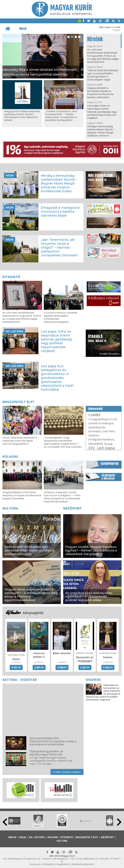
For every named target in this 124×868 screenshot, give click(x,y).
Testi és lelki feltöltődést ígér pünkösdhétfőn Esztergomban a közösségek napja (103, 75)
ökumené (96, 444)
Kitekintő (11, 277)
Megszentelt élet (18, 402)
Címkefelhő (96, 409)
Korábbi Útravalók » (110, 354)
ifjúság (108, 444)
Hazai (10, 175)
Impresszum (35, 864)
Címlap (12, 837)
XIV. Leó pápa (15, 331)
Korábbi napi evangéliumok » (105, 195)
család (94, 414)
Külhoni (10, 456)
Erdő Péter (109, 431)
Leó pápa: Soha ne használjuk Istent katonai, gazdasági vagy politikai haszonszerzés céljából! (102, 112)
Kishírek (93, 680)
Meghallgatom (61, 795)
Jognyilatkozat (63, 864)
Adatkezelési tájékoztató (83, 864)
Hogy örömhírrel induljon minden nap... (103, 181)
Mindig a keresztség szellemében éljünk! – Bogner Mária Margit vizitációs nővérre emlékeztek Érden (101, 132)
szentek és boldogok (101, 423)
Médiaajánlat (49, 864)
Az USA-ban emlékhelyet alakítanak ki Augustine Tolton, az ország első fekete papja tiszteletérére (103, 56)
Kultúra (10, 508)
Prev (5, 822)
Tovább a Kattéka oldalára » (67, 772)
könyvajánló (33, 613)
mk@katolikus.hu (90, 859)
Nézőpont (72, 508)
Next (119, 822)
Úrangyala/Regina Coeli (103, 419)
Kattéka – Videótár (20, 680)
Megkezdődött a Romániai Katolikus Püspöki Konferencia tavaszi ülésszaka (100, 93)
